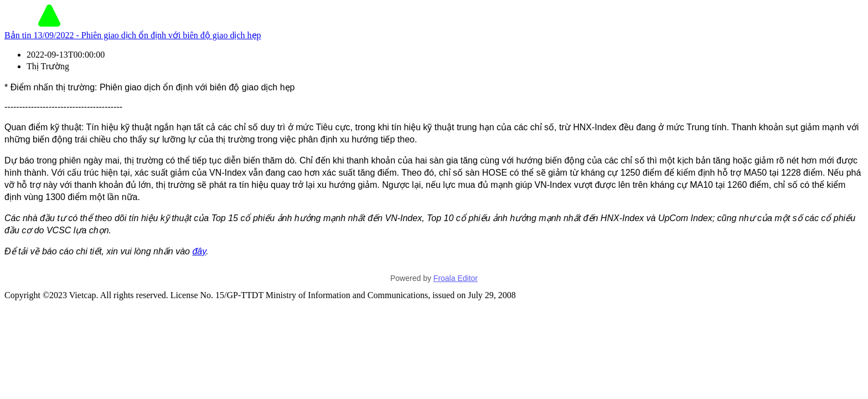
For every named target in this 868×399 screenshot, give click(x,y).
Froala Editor (456, 278)
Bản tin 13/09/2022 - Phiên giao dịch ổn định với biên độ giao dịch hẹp (133, 35)
